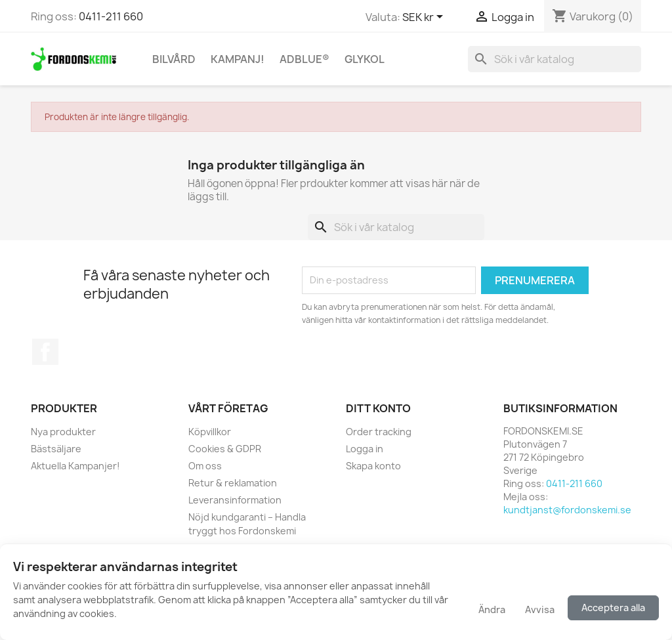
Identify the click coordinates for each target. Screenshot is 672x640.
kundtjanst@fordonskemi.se (567, 510)
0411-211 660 (111, 16)
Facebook (45, 352)
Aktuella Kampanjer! (75, 466)
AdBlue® (304, 59)
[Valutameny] (425, 18)
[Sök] (555, 59)
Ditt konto (378, 408)
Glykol (365, 59)
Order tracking (379, 432)
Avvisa (540, 609)
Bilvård (174, 59)
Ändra (492, 609)
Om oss (205, 466)
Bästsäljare (56, 449)
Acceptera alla (613, 608)
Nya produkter (63, 432)
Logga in (365, 449)
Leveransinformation (235, 500)
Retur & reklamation (233, 483)
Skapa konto (373, 466)
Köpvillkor (210, 432)
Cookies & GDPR (225, 449)
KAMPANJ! (238, 59)
